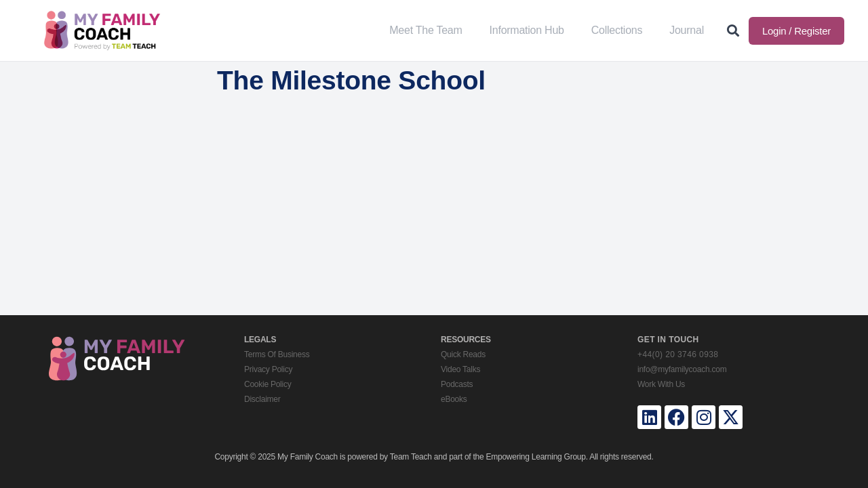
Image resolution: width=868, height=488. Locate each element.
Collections (617, 30)
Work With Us (661, 384)
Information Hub (527, 30)
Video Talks (460, 369)
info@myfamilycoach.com (682, 369)
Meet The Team (426, 30)
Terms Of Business (277, 354)
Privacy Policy (268, 369)
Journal (687, 30)
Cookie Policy (268, 384)
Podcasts (457, 384)
